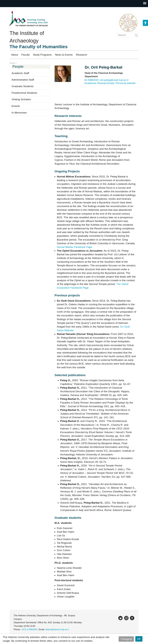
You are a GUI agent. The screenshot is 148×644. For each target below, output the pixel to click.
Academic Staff (20, 73)
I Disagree (126, 639)
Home (12, 63)
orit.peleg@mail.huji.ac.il (114, 80)
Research (81, 55)
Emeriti (16, 106)
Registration (116, 55)
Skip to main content (12, 9)
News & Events (64, 55)
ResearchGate (106, 83)
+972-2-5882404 (29, 629)
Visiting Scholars (21, 99)
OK (139, 639)
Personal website (126, 83)
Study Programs (42, 55)
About (15, 55)
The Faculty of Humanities (39, 47)
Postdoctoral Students (24, 93)
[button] (145, 54)
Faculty (25, 55)
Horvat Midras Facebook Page (75, 247)
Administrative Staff (23, 80)
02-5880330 (91, 80)
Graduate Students (23, 86)
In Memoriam (19, 113)
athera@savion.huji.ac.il (57, 629)
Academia (90, 83)
